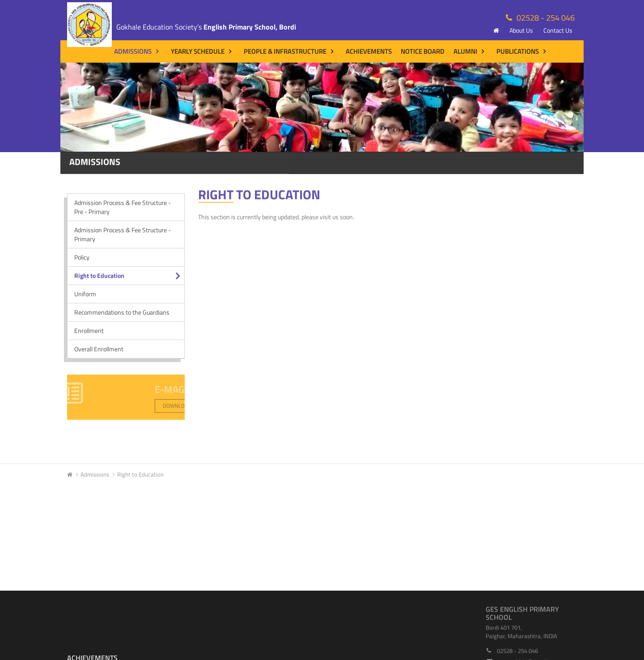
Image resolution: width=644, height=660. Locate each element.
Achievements (369, 51)
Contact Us (558, 30)
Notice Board (423, 51)
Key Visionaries (406, 634)
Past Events (297, 634)
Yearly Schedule (198, 51)
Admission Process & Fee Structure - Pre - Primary (123, 211)
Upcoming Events (304, 622)
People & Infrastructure (285, 51)
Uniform (85, 298)
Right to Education (99, 279)
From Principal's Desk (100, 647)
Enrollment (89, 334)
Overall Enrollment (99, 353)
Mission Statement (97, 634)
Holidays (293, 647)
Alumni (465, 51)
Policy (82, 261)
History (82, 622)
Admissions (133, 51)
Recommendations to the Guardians (122, 316)
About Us (521, 30)
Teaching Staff (405, 647)
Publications (518, 51)
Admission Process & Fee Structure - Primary (123, 238)
